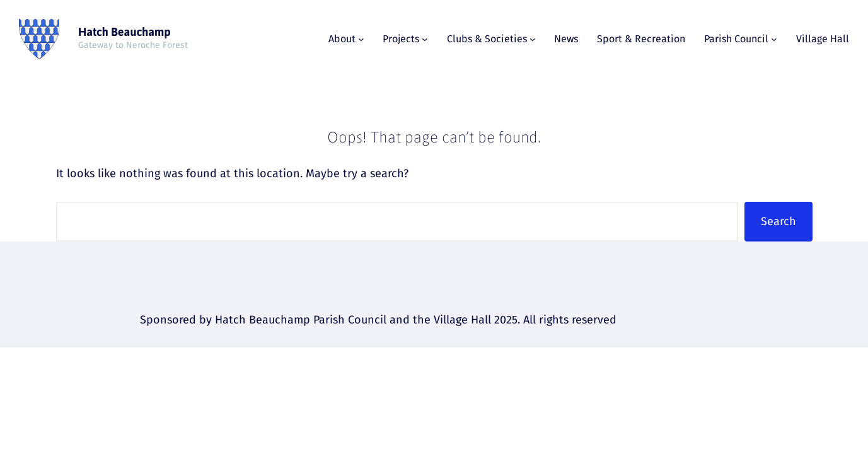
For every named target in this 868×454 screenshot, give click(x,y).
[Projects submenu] (425, 39)
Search (778, 221)
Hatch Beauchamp (124, 32)
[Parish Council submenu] (774, 39)
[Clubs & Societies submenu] (533, 39)
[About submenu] (361, 39)
